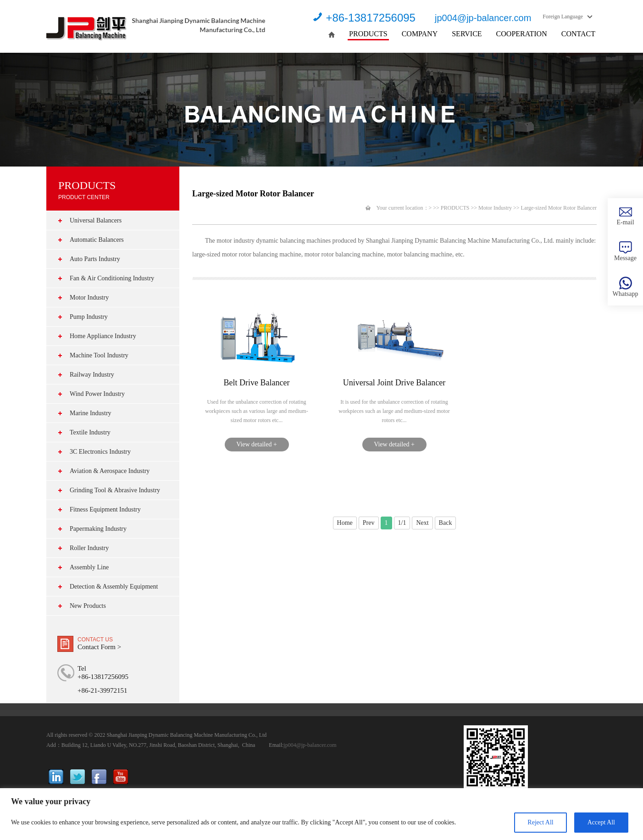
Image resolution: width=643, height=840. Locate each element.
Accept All (601, 822)
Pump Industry (89, 317)
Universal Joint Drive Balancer (394, 383)
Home (345, 523)
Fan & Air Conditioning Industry (112, 278)
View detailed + (257, 444)
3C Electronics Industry (100, 452)
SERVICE (467, 34)
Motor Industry (89, 298)
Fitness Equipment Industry (105, 509)
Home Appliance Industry (103, 336)
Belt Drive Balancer (257, 383)
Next (422, 523)
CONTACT (578, 34)
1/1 (402, 523)
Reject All (540, 822)
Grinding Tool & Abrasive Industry (115, 490)
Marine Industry (91, 413)
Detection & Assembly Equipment (114, 587)
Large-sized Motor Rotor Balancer (559, 208)
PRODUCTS (368, 34)
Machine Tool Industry (99, 355)
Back (446, 523)
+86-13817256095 (371, 18)
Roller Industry (89, 548)
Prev (369, 523)
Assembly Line (89, 567)
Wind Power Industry (97, 394)
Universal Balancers (96, 220)
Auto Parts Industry (95, 259)
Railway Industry (92, 375)
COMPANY (420, 34)
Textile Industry (90, 432)
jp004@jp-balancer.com (483, 18)
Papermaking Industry (98, 529)
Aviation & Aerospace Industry (110, 471)
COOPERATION (522, 34)
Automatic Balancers (97, 240)
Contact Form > (99, 647)
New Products (88, 606)
